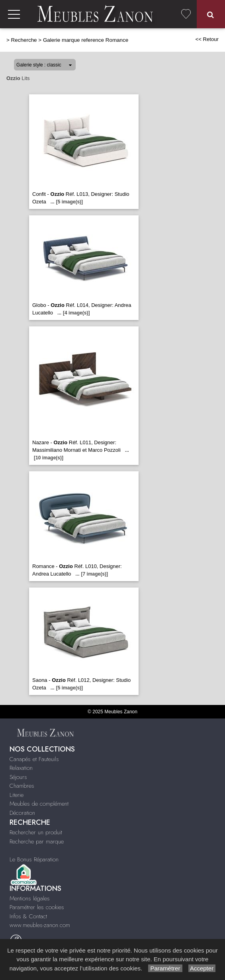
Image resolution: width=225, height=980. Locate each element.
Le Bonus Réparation (34, 859)
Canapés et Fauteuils (34, 759)
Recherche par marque (37, 841)
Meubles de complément (39, 804)
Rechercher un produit (36, 832)
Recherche (24, 40)
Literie (17, 795)
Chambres (22, 786)
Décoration (22, 813)
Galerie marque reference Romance (86, 40)
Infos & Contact (28, 916)
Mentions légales (30, 898)
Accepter (202, 968)
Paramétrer (165, 968)
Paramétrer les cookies (37, 907)
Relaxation (21, 768)
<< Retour (207, 39)
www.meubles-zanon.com (40, 925)
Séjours (18, 777)
